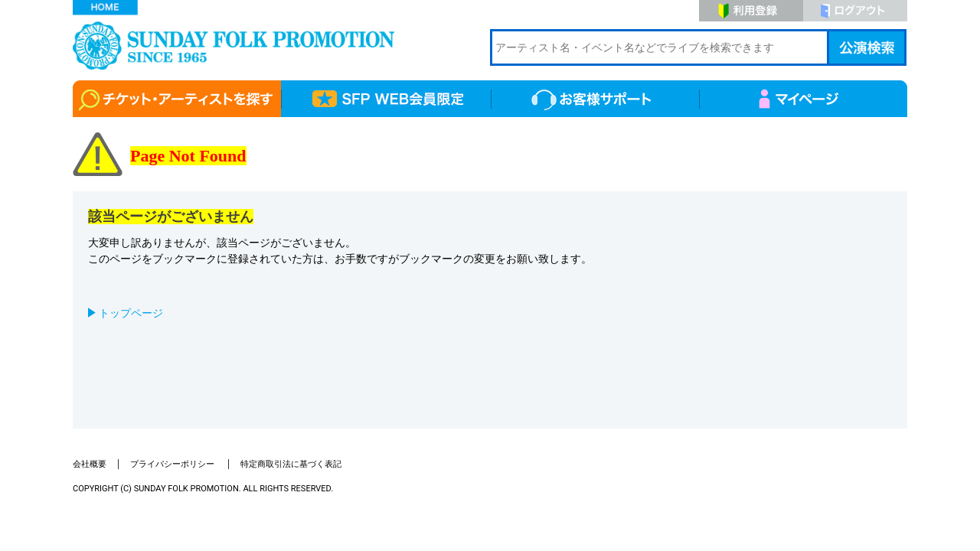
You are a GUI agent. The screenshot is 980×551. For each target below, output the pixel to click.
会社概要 (90, 464)
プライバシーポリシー (173, 464)
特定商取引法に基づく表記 (291, 464)
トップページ (131, 313)
